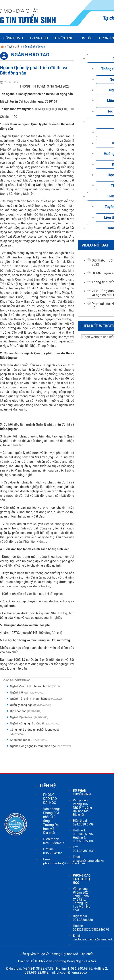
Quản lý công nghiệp (24, 705)
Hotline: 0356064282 (52, 851)
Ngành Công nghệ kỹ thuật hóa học (33, 746)
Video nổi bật (95, 245)
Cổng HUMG (13, 38)
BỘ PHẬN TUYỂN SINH (82, 792)
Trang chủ (39, 38)
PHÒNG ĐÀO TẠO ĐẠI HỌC (50, 799)
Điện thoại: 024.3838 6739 (83, 822)
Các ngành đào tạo (34, 47)
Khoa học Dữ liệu (21, 740)
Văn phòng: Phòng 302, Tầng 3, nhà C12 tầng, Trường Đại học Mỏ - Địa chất (81, 899)
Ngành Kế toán (20, 692)
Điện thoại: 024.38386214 (54, 841)
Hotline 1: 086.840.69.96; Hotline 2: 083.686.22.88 (83, 836)
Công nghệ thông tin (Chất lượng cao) (35, 730)
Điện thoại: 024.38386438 (83, 918)
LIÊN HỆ (48, 786)
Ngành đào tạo (30, 55)
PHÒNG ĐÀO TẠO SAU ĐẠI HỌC (82, 879)
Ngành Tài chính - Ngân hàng (29, 699)
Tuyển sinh (13, 47)
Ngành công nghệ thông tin (28, 723)
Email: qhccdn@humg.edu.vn (88, 859)
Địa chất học (18, 711)
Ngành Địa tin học (22, 717)
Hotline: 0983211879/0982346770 (91, 928)
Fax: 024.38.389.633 (84, 849)
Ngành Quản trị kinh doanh (28, 686)
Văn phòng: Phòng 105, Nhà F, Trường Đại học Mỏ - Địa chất (82, 807)
